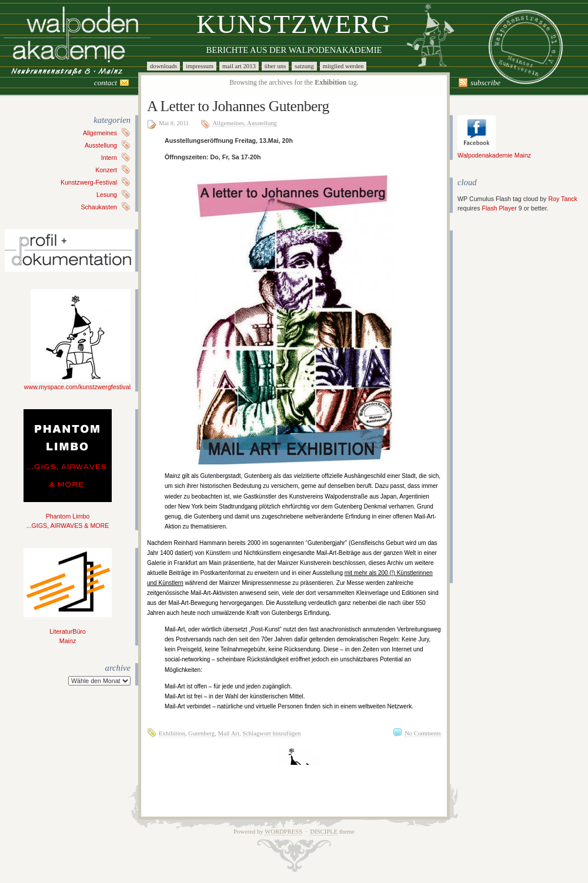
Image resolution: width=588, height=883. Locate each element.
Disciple (324, 832)
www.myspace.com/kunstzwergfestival (77, 383)
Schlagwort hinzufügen (271, 733)
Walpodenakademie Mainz (494, 152)
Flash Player (499, 208)
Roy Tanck (563, 199)
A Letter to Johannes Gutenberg (238, 106)
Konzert (106, 170)
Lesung (107, 195)
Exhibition (172, 733)
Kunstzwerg (294, 24)
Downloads (163, 66)
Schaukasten (99, 207)
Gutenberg (201, 733)
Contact (106, 83)
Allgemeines (100, 133)
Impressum (200, 66)
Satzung (304, 66)
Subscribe (485, 83)
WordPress (283, 832)
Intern (109, 158)
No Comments (423, 733)
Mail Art (228, 733)
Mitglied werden (343, 66)
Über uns (275, 66)
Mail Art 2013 (239, 66)
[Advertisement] (493, 407)
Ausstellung (101, 145)
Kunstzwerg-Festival (89, 182)
